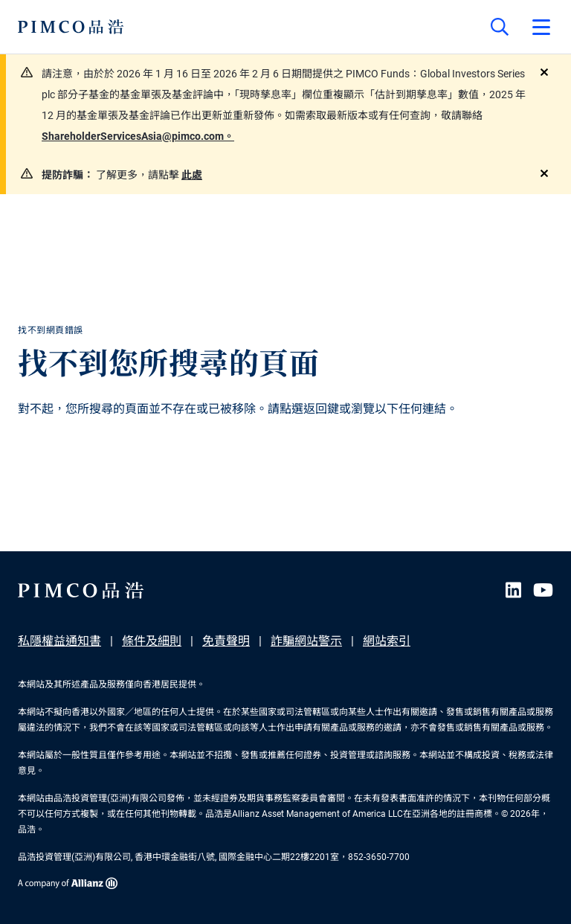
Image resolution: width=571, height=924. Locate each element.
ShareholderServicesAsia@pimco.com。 (138, 136)
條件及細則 (152, 641)
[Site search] (500, 27)
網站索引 (387, 641)
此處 (192, 175)
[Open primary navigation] (541, 27)
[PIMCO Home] (71, 27)
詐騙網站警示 (306, 641)
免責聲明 (226, 641)
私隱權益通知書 (59, 641)
